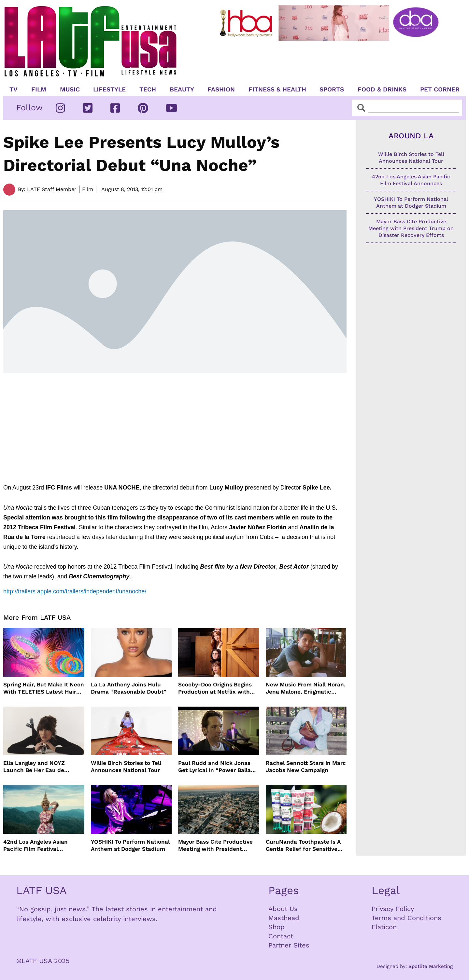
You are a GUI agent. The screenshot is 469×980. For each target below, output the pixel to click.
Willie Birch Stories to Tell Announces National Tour (126, 766)
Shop (277, 927)
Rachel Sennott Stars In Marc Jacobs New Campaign (306, 766)
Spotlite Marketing (431, 966)
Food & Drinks (382, 90)
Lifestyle (109, 90)
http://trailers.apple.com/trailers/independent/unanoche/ (75, 591)
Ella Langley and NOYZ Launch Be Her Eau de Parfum (34, 767)
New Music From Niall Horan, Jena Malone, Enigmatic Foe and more (306, 688)
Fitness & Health (277, 90)
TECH (148, 90)
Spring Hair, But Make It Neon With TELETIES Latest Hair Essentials (44, 688)
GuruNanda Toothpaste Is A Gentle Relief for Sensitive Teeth (303, 845)
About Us (283, 909)
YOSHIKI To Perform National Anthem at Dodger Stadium (130, 845)
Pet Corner (440, 90)
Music (70, 90)
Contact (281, 936)
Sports (332, 90)
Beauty (182, 90)
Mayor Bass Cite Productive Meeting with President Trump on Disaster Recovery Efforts (217, 845)
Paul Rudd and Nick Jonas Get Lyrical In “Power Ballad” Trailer (218, 767)
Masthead (284, 918)
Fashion (221, 90)
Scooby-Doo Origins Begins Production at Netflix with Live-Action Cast (215, 688)
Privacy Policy (393, 909)
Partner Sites (289, 945)
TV (14, 90)
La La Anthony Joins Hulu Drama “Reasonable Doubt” (129, 688)
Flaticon (384, 927)
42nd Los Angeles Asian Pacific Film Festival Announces (36, 845)
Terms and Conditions (406, 918)
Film (39, 90)
